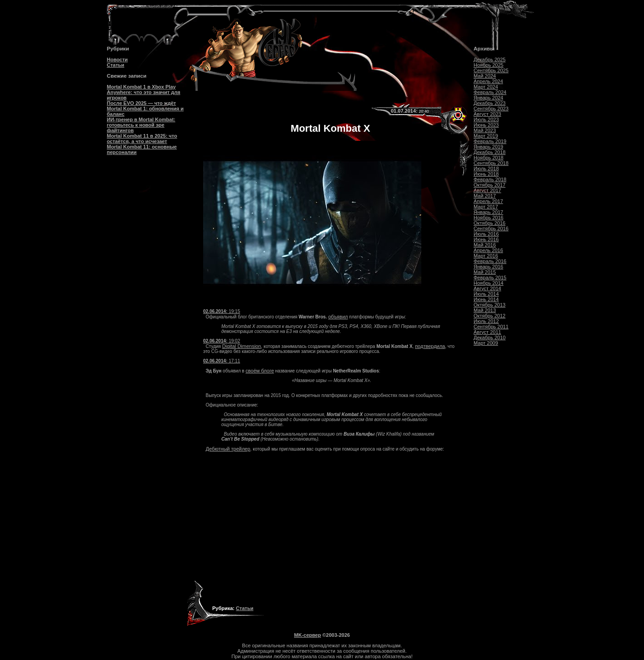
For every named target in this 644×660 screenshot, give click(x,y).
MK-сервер (307, 635)
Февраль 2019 (490, 141)
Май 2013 (485, 310)
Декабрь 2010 (489, 337)
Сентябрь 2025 (491, 70)
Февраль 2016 (490, 261)
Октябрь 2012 (489, 316)
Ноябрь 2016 (489, 218)
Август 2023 (487, 114)
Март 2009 (486, 343)
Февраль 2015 (490, 278)
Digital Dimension (242, 346)
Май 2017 (485, 196)
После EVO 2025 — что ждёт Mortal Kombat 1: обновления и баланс (145, 109)
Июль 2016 (486, 234)
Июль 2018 (486, 169)
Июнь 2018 (486, 174)
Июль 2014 (486, 294)
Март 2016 (486, 256)
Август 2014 (487, 288)
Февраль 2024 (490, 92)
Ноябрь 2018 (489, 158)
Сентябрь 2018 (491, 163)
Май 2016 (485, 245)
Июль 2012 (486, 321)
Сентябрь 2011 (491, 327)
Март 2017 (486, 207)
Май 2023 (485, 130)
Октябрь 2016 (489, 223)
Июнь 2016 (486, 239)
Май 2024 (485, 76)
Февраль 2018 (490, 179)
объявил (338, 317)
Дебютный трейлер (228, 449)
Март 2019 (486, 136)
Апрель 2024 (488, 81)
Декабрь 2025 (489, 60)
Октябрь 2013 (489, 305)
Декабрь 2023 (489, 103)
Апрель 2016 (488, 250)
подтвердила (430, 346)
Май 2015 (485, 272)
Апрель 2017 (488, 201)
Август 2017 (487, 190)
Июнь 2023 (486, 125)
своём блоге (260, 371)
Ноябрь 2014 (489, 283)
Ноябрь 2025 (489, 65)
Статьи (115, 65)
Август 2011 (487, 332)
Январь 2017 (488, 212)
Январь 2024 (488, 98)
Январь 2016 (488, 267)
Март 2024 (486, 87)
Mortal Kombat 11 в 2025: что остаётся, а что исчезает (142, 139)
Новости (117, 60)
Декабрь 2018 (489, 152)
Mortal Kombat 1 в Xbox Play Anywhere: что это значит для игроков (144, 92)
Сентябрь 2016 (491, 228)
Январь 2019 (488, 147)
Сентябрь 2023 (491, 109)
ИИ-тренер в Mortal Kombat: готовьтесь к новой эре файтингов (141, 125)
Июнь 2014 (486, 299)
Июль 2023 (486, 119)
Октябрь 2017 (489, 185)
